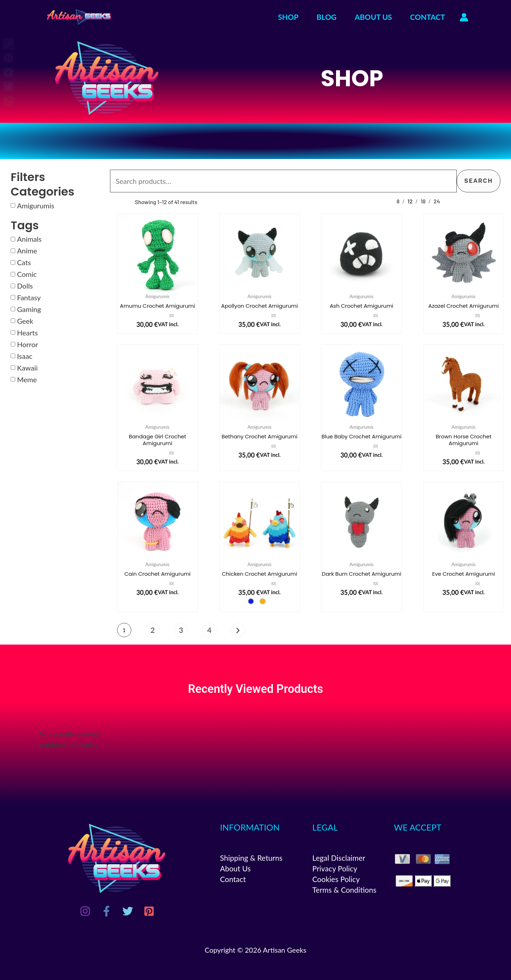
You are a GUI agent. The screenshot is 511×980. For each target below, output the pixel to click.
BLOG (326, 17)
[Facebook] (106, 911)
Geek (25, 321)
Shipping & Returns (251, 858)
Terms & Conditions (344, 890)
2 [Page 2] (153, 630)
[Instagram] (85, 911)
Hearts (28, 333)
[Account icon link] (464, 17)
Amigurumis (36, 206)
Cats (24, 262)
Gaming (29, 309)
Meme (27, 379)
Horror (28, 344)
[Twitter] (128, 911)
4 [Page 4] (209, 630)
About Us (235, 868)
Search (479, 181)
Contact (233, 879)
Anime (27, 251)
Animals (29, 239)
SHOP (288, 17)
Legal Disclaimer (339, 858)
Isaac (25, 356)
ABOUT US (373, 17)
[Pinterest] (149, 911)
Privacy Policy (335, 868)
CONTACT (428, 17)
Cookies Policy (336, 879)
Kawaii (27, 368)
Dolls (25, 286)
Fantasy (29, 297)
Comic (27, 274)
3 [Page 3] (181, 630)
